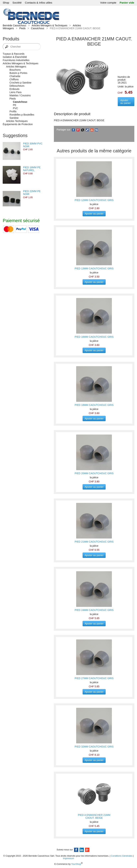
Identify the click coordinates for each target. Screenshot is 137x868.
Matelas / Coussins (20, 95)
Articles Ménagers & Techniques (49, 25)
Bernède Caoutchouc (14, 25)
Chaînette (15, 76)
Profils (13, 111)
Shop (6, 3)
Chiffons (14, 79)
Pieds (22, 28)
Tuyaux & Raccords (14, 54)
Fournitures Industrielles (16, 60)
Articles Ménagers (16, 67)
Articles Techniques (17, 121)
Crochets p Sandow (20, 83)
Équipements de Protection (18, 124)
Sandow (14, 118)
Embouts (14, 89)
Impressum (68, 858)
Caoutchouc (38, 28)
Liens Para (15, 92)
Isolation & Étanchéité (15, 57)
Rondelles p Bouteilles (22, 115)
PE (15, 105)
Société (17, 3)
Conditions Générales (122, 856)
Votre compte (108, 3)
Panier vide (127, 3)
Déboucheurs (17, 86)
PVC (15, 108)
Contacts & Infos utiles (39, 3)
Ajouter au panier (126, 102)
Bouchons (15, 70)
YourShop (76, 864)
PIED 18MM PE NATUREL (32, 169)
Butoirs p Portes (18, 73)
